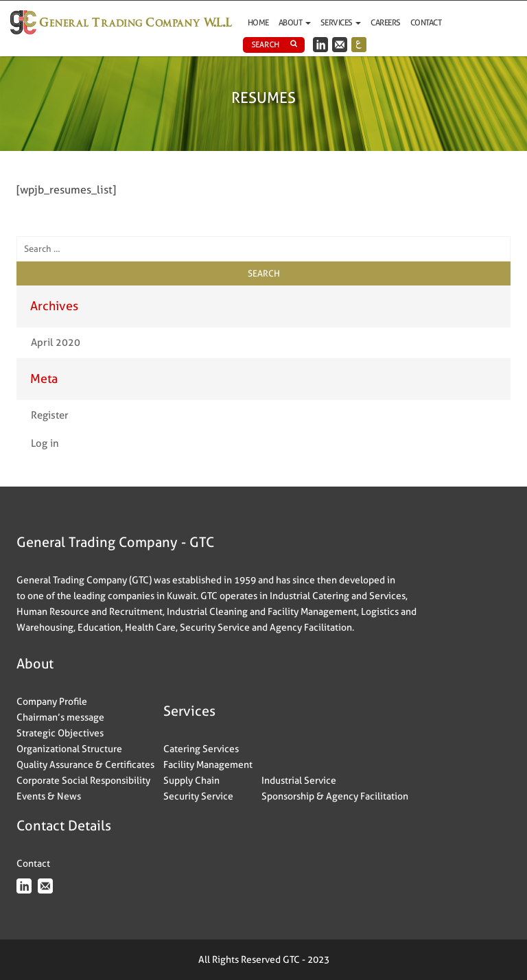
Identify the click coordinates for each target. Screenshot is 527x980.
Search (274, 45)
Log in (45, 443)
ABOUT (295, 23)
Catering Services (201, 749)
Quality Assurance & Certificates (85, 765)
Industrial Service (299, 780)
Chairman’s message (60, 717)
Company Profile (52, 701)
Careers (386, 23)
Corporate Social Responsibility (83, 780)
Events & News (49, 796)
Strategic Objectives (60, 733)
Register (50, 415)
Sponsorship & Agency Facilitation (335, 796)
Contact (426, 23)
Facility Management (208, 765)
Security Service (198, 796)
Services (341, 23)
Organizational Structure (69, 749)
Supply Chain (191, 780)
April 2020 (56, 342)
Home (258, 23)
